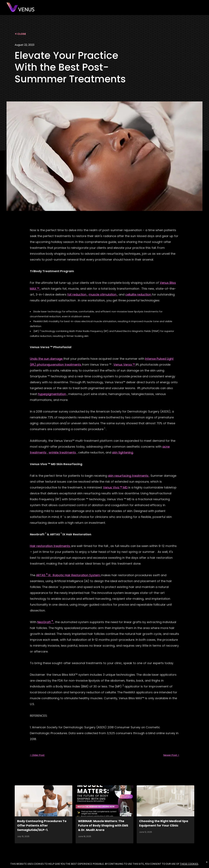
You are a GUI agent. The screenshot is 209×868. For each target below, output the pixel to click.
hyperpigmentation (52, 394)
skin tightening (123, 452)
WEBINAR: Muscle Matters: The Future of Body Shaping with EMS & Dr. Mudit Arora (103, 825)
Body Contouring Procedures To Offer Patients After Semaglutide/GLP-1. (42, 825)
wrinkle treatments (62, 452)
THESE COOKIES (189, 864)
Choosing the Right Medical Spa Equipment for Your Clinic (164, 823)
